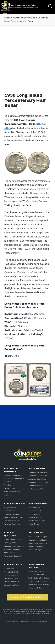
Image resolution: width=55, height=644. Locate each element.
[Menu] (5, 13)
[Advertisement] (27, 58)
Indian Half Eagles (35, 550)
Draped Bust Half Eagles (38, 543)
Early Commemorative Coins (23, 5)
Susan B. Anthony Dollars (14, 517)
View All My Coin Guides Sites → (27, 597)
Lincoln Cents (9, 569)
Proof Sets (8, 482)
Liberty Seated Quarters (13, 540)
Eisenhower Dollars (11, 514)
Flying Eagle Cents (11, 572)
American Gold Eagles (37, 479)
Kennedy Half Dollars (36, 575)
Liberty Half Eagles (35, 547)
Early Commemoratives (13, 475)
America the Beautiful (12, 556)
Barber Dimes (34, 524)
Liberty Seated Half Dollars (38, 585)
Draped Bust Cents (11, 579)
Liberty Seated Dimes (37, 521)
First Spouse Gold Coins (37, 489)
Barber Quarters (10, 543)
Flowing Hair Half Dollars (38, 581)
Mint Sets (8, 485)
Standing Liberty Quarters (14, 546)
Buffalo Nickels (34, 508)
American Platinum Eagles (39, 482)
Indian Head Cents (11, 575)
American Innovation (12, 524)
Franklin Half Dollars (36, 571)
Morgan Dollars (10, 508)
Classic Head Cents (11, 582)
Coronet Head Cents (12, 585)
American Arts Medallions (38, 472)
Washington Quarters (12, 549)
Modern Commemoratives (14, 478)
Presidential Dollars (12, 521)
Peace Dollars (9, 511)
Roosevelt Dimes (35, 517)
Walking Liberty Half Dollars (39, 578)
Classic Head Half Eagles (38, 540)
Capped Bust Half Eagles (38, 537)
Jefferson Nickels (35, 511)
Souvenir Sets (9, 488)
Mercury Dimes (34, 514)
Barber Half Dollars (35, 588)
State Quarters (10, 553)
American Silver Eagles (38, 476)
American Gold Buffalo (37, 485)
